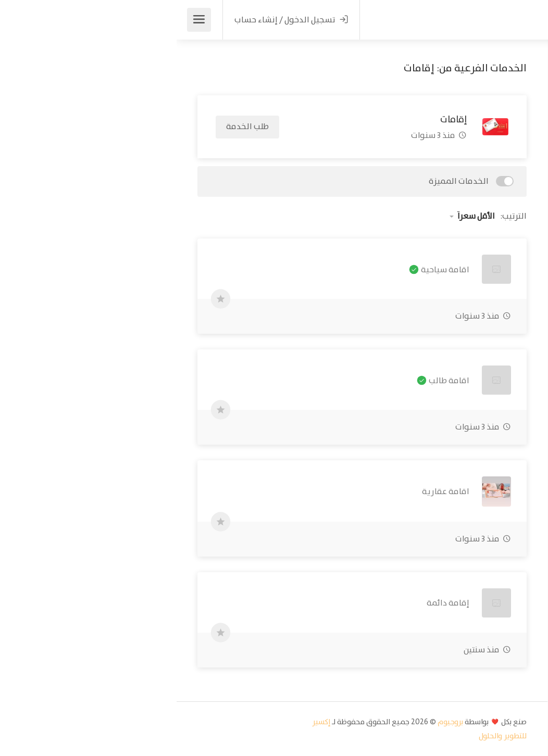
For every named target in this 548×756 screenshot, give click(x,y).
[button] (459, 165)
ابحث (459, 207)
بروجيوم (274, 722)
